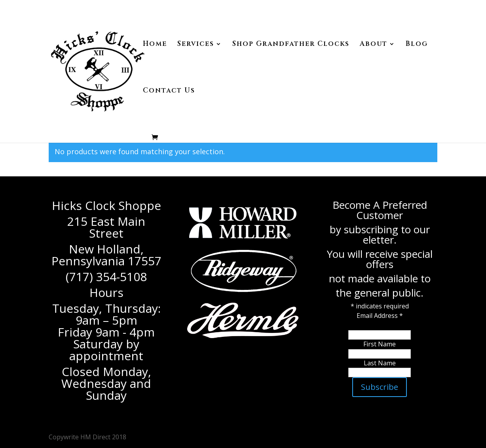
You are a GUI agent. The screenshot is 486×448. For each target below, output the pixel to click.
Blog (417, 45)
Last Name (380, 363)
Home (155, 45)
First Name (380, 344)
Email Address (380, 316)
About (374, 45)
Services (196, 45)
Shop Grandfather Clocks (291, 45)
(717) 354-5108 (106, 277)
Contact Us (169, 91)
